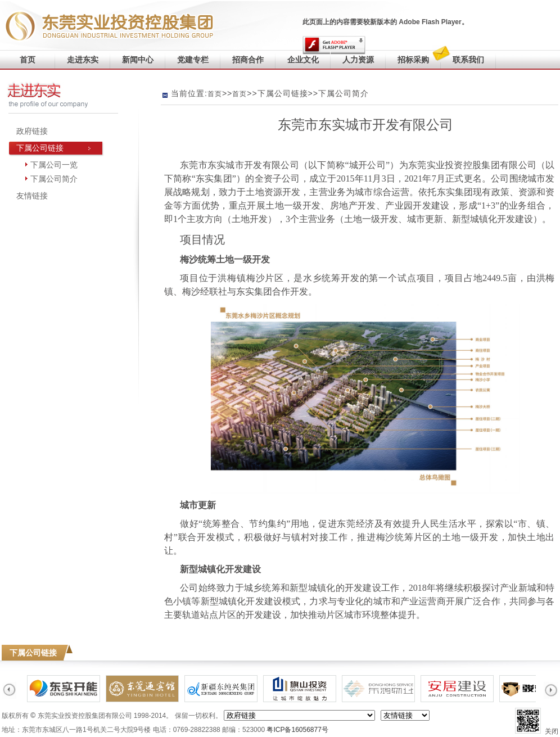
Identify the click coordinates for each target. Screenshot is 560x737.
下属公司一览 (54, 165)
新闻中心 (138, 60)
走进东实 (83, 60)
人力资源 (358, 60)
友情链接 (32, 196)
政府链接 (32, 131)
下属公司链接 (40, 148)
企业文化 (303, 60)
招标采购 (413, 60)
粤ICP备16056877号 (297, 730)
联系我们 (462, 57)
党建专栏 (193, 60)
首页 (28, 60)
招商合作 (248, 60)
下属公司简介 (54, 179)
